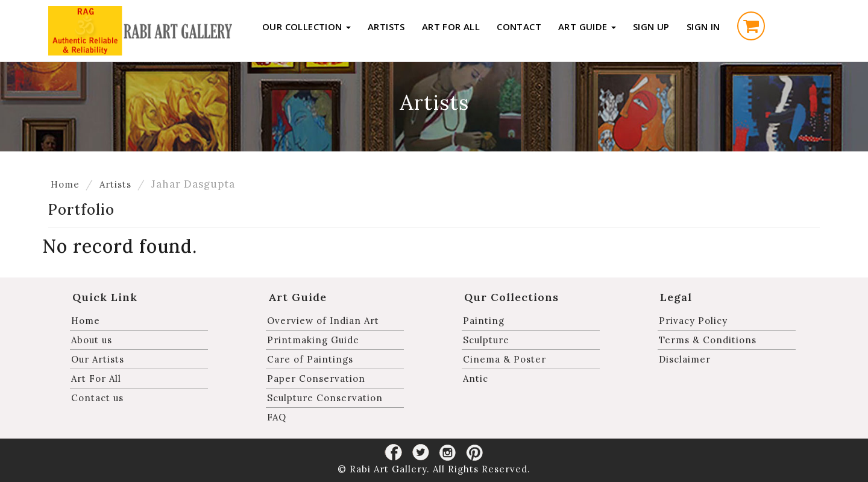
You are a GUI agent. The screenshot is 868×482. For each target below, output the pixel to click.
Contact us (97, 398)
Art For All (451, 27)
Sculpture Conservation (325, 398)
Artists (386, 27)
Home (65, 184)
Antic (476, 379)
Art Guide (587, 27)
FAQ (277, 417)
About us (92, 340)
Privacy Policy (693, 321)
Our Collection (307, 27)
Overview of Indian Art (323, 321)
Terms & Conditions (708, 340)
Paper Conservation (316, 379)
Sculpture (486, 340)
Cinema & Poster (505, 359)
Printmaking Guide (313, 340)
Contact (519, 27)
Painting (484, 321)
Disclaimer (685, 359)
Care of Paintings (310, 359)
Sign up (651, 27)
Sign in (703, 27)
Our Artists (98, 359)
